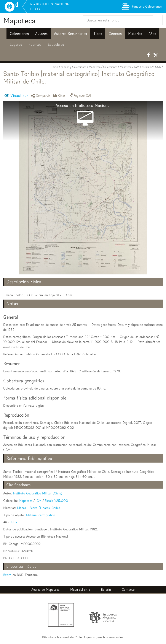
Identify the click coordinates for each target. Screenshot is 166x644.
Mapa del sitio (80, 589)
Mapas (22, 508)
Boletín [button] (106, 589)
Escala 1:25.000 (151, 67)
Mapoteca (19, 20)
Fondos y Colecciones (73, 67)
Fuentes (35, 44)
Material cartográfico (41, 515)
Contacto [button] (128, 589)
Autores (41, 34)
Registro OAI (80, 95)
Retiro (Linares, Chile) (45, 508)
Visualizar (19, 95)
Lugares (16, 44)
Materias (135, 34)
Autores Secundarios (70, 34)
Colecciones (19, 34)
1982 (14, 522)
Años (152, 34)
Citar (60, 95)
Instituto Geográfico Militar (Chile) (38, 493)
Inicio (55, 67)
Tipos (98, 34)
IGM (137, 67)
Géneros (115, 34)
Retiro (7, 575)
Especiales (56, 44)
